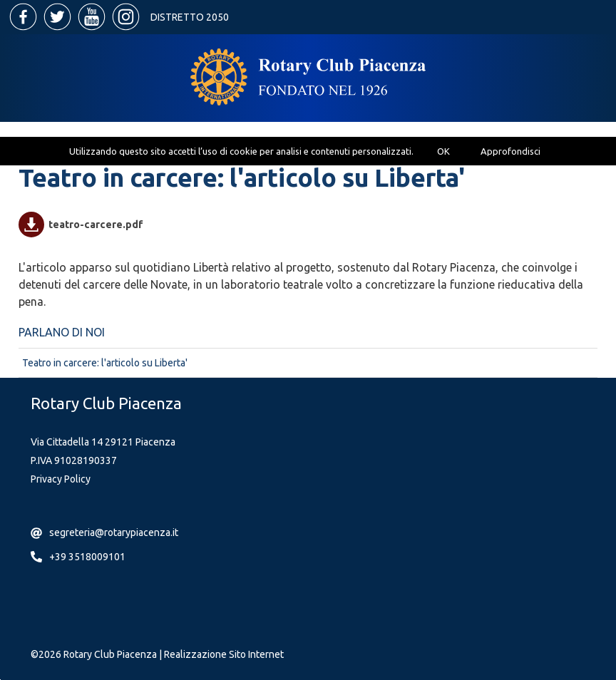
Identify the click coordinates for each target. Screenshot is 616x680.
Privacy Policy (61, 479)
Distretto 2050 (190, 17)
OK (443, 151)
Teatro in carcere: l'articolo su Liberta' (105, 363)
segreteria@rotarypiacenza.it (114, 532)
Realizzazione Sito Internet (224, 654)
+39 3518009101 (87, 557)
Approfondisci (510, 151)
